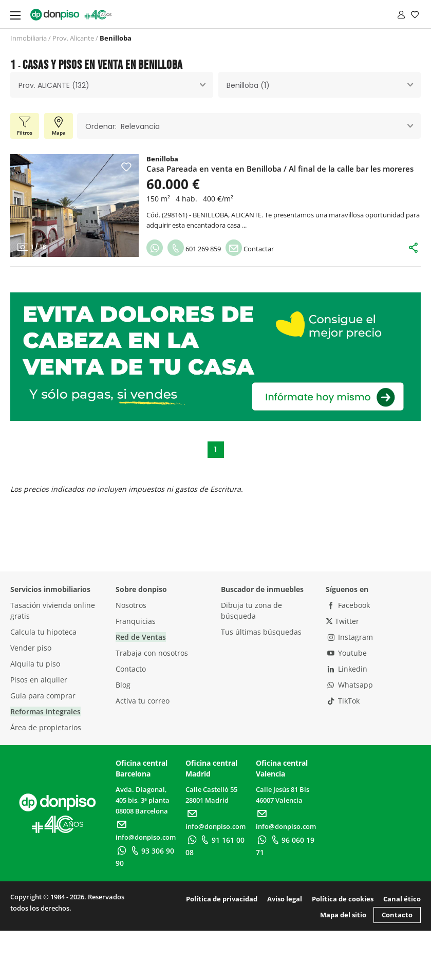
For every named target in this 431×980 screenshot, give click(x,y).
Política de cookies (343, 899)
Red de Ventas (141, 637)
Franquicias (136, 621)
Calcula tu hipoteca (43, 632)
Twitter (342, 621)
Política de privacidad (222, 899)
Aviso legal (285, 899)
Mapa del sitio (343, 915)
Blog (123, 685)
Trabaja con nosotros (152, 653)
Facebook (348, 605)
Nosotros (131, 605)
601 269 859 (194, 249)
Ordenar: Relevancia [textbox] (123, 126)
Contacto (131, 669)
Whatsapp (349, 685)
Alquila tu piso (35, 664)
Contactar (250, 249)
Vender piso (31, 648)
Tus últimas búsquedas (261, 632)
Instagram (349, 637)
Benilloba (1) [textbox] (248, 85)
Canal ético (402, 899)
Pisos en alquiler (39, 680)
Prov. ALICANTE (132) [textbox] (54, 85)
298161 (175, 215)
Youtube (346, 653)
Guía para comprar (43, 696)
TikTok (343, 701)
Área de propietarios (46, 727)
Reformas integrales (45, 711)
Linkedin (346, 669)
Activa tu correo (143, 701)
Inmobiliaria (29, 38)
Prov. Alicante (73, 38)
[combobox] (112, 85)
